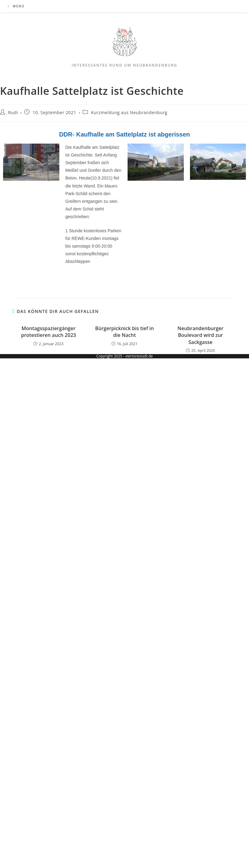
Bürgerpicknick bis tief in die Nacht (124, 332)
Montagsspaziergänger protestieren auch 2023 (48, 332)
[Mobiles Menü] (16, 6)
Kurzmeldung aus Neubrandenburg (129, 112)
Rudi (13, 112)
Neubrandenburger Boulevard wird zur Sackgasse (200, 335)
